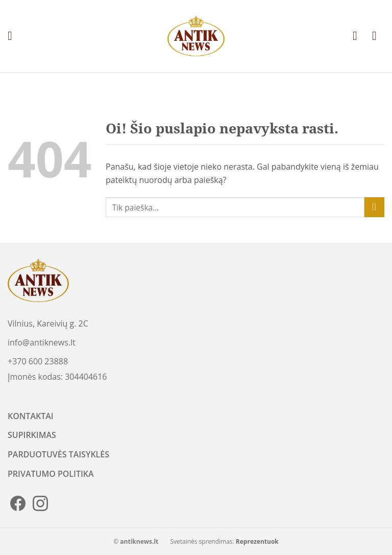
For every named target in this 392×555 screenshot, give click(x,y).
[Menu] (14, 36)
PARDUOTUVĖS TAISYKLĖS (58, 454)
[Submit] (374, 207)
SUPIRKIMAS (32, 435)
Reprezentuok (257, 541)
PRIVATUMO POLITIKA (51, 474)
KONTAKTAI (31, 416)
